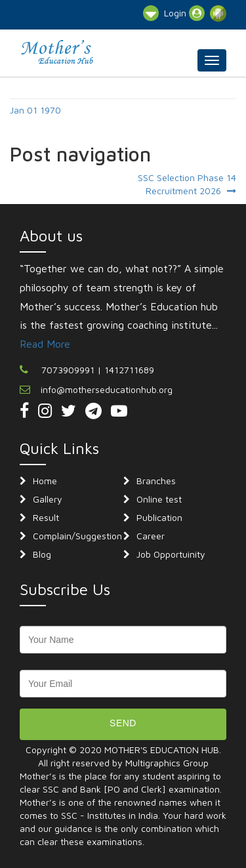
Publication (159, 517)
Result (46, 517)
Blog (42, 554)
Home (45, 481)
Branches (156, 481)
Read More (45, 344)
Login (184, 13)
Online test (159, 499)
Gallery (48, 499)
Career (151, 536)
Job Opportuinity (171, 554)
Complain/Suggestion (77, 536)
